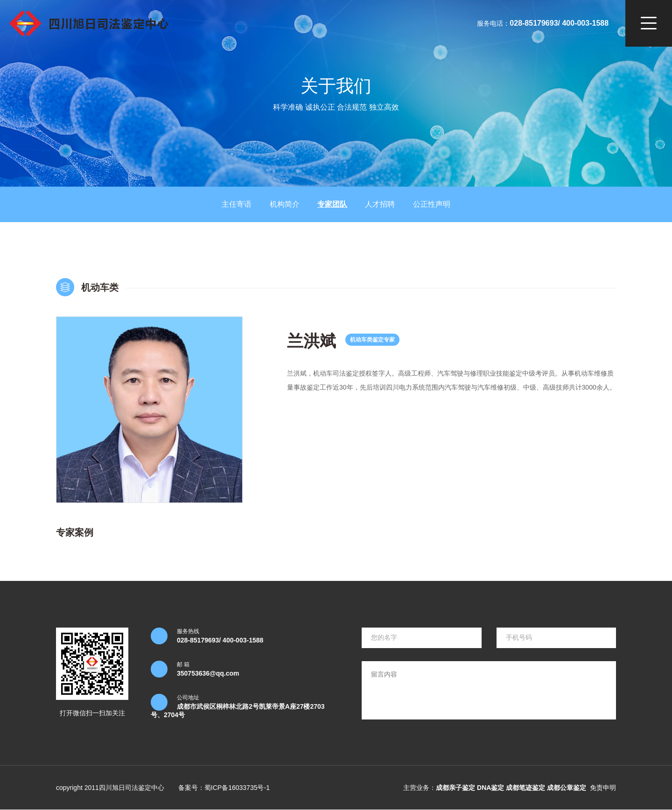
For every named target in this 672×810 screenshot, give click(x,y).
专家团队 (332, 204)
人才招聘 (380, 204)
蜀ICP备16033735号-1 (237, 788)
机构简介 (285, 204)
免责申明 (603, 788)
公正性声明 (432, 204)
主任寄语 (237, 204)
